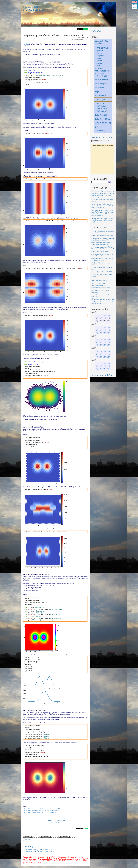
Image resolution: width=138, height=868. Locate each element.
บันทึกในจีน (99, 103)
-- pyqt (97, 66)
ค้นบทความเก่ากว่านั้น (102, 375)
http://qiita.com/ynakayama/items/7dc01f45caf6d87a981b (40, 812)
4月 (109, 315)
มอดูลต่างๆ (99, 51)
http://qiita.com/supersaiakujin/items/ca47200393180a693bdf (42, 811)
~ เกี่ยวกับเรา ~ (98, 31)
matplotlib (53, 849)
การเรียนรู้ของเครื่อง (103, 71)
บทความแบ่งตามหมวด (102, 137)
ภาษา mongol (100, 84)
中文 (135, 7)
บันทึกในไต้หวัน (101, 115)
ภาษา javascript (101, 80)
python (47, 849)
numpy (52, 851)
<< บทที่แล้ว (50, 821)
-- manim (98, 61)
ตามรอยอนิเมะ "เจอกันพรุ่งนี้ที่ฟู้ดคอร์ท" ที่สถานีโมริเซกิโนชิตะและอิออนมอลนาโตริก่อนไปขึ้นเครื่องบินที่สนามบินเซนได (103, 194)
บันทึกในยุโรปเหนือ (102, 119)
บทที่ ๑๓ (26, 44)
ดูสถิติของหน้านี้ (27, 840)
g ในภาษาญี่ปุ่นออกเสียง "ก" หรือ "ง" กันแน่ (103, 272)
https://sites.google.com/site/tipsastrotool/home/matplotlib (42, 809)
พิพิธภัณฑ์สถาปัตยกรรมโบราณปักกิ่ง (101, 288)
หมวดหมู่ (29, 846)
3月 (105, 315)
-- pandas (99, 58)
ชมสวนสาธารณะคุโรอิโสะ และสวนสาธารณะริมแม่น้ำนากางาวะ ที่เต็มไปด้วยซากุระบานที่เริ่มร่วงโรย (103, 206)
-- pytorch (98, 68)
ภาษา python (103, 48)
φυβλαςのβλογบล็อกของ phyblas (33, 8)
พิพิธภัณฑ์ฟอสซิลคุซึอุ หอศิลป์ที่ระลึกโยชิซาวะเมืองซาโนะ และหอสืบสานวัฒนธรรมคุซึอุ (102, 220)
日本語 (135, 5)
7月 (105, 330)
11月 (105, 333)
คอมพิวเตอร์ (29, 849)
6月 (101, 330)
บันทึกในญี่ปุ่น (100, 100)
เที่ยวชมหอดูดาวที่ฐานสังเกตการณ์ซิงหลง (103, 299)
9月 (97, 333)
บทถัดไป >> (61, 821)
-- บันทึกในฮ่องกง (101, 109)
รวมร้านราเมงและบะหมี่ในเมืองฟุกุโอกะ (102, 236)
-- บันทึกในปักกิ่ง (101, 106)
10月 (101, 333)
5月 (97, 330)
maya (97, 92)
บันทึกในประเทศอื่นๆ (103, 123)
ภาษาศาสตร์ (100, 88)
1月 (97, 315)
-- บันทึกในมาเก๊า (101, 111)
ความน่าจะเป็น (101, 96)
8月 (109, 330)
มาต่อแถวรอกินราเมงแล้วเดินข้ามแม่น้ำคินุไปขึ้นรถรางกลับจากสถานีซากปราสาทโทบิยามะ (103, 200)
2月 (101, 315)
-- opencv (98, 63)
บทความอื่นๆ (100, 131)
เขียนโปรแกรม (38, 849)
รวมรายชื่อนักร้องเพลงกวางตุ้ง (100, 252)
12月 (109, 333)
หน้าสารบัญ (55, 823)
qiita (97, 127)
